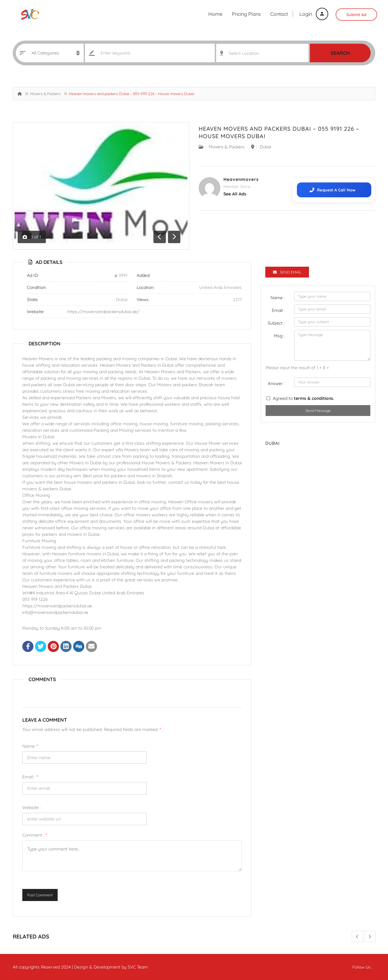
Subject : (276, 323)
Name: (30, 746)
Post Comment (40, 895)
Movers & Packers (45, 94)
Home (215, 14)
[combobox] (262, 53)
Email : (30, 777)
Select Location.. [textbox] (245, 53)
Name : (278, 298)
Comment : (35, 835)
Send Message (318, 411)
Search (340, 53)
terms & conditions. (314, 398)
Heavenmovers (241, 179)
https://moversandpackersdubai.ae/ (103, 312)
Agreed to (303, 398)
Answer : (276, 383)
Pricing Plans (246, 14)
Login (314, 14)
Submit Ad (356, 15)
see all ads (235, 194)
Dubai (265, 147)
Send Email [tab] (287, 272)
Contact (279, 14)
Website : (32, 807)
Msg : (279, 336)
